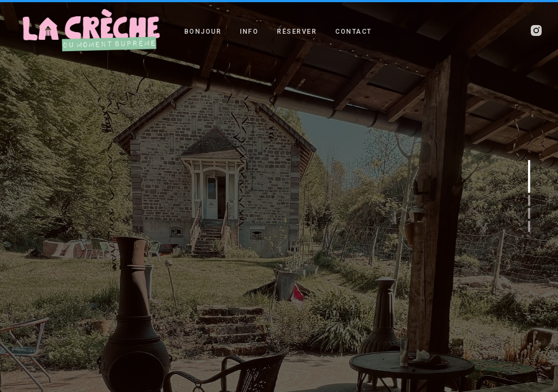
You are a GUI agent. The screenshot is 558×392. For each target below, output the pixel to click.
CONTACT (353, 31)
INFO (249, 31)
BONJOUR (203, 31)
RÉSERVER (297, 31)
